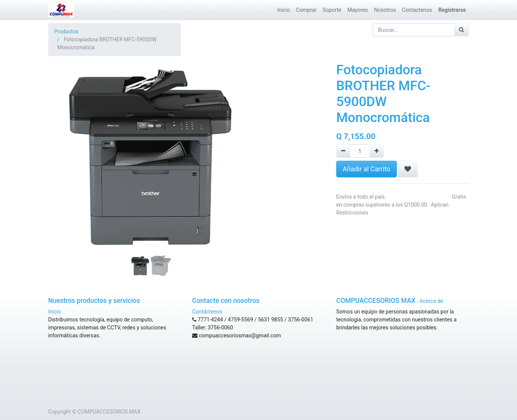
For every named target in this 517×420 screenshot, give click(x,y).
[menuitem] (284, 10)
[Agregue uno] (377, 151)
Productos (66, 31)
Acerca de (431, 301)
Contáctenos (207, 312)
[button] (63, 138)
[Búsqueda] (461, 30)
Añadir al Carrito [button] (367, 169)
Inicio (55, 312)
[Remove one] (343, 151)
